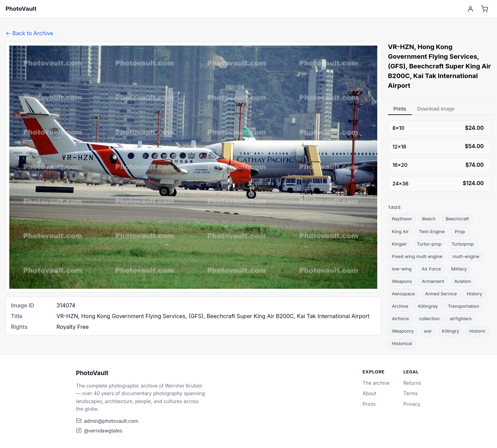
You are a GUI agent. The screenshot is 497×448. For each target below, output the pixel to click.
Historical (402, 343)
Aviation (463, 281)
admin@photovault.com (111, 421)
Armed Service (441, 294)
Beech (429, 219)
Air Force (431, 269)
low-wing (402, 269)
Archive (400, 306)
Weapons (402, 281)
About (370, 393)
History (474, 294)
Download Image (436, 109)
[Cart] (485, 9)
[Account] (470, 9)
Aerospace (403, 294)
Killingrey (428, 306)
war (428, 331)
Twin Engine (432, 231)
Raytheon (402, 219)
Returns (412, 383)
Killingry (450, 331)
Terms (411, 393)
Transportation (464, 306)
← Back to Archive (29, 33)
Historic (477, 331)
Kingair (399, 244)
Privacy (412, 404)
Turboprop (463, 244)
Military (459, 269)
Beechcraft (457, 219)
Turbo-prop (429, 244)
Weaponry (403, 331)
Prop (460, 231)
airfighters (461, 318)
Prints (400, 109)
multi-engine (466, 256)
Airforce (400, 318)
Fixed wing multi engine (417, 256)
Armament (433, 281)
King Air (400, 231)
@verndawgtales (103, 431)
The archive (376, 383)
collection (429, 318)
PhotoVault (21, 9)
